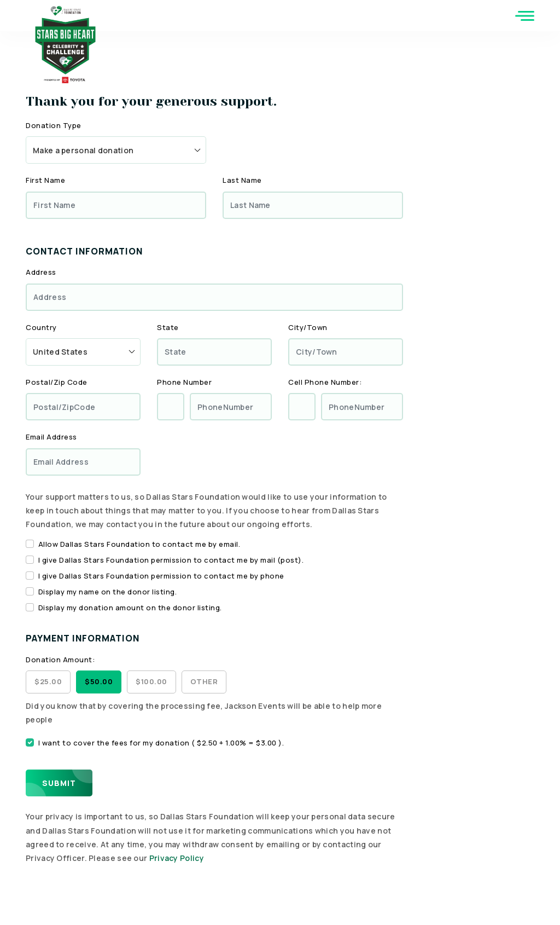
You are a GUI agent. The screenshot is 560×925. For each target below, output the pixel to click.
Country (41, 327)
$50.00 (99, 681)
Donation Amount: (60, 660)
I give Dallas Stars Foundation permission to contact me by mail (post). (171, 560)
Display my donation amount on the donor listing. (130, 608)
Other (204, 681)
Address (41, 272)
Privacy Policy (177, 858)
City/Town (308, 327)
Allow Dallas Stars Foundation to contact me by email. (139, 544)
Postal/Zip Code (57, 382)
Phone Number (184, 382)
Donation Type (54, 125)
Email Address (51, 437)
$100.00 (151, 681)
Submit (59, 783)
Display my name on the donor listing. (108, 592)
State (168, 327)
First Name (45, 180)
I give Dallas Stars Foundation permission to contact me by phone (161, 576)
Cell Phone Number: (325, 382)
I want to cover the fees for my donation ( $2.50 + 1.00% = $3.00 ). (161, 743)
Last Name (242, 180)
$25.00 (48, 681)
